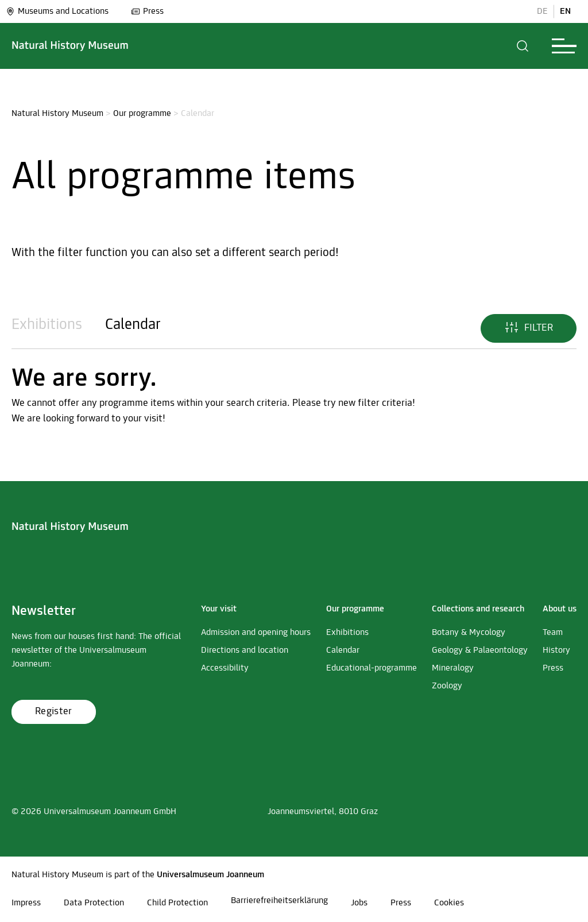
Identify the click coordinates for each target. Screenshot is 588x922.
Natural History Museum (57, 114)
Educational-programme (372, 668)
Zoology (447, 686)
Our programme (142, 114)
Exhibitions (47, 325)
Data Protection (94, 903)
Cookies (449, 903)
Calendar (133, 325)
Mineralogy (453, 668)
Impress (26, 903)
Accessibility (225, 668)
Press (147, 11)
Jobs (359, 903)
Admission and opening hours (256, 633)
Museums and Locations (57, 11)
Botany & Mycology (469, 633)
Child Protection (177, 903)
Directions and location (245, 650)
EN (565, 11)
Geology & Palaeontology (480, 650)
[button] (523, 46)
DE (542, 11)
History (556, 650)
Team (553, 633)
